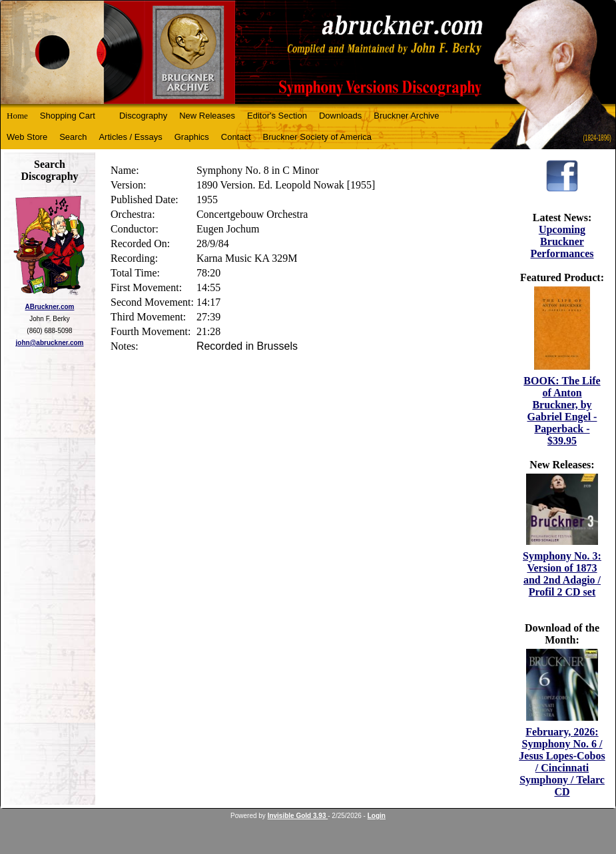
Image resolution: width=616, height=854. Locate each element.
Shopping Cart (68, 116)
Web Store (27, 137)
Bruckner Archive (406, 116)
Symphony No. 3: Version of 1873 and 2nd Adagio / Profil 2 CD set (562, 574)
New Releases (207, 116)
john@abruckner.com (50, 343)
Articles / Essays (130, 137)
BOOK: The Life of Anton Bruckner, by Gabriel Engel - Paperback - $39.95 (562, 411)
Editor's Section (277, 116)
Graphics (192, 137)
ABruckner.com (50, 307)
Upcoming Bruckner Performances (562, 241)
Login (377, 816)
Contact (236, 137)
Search (73, 137)
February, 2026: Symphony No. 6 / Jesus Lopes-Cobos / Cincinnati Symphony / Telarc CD (562, 762)
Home (17, 116)
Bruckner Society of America (317, 137)
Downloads (340, 116)
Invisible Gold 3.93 (298, 816)
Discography (143, 116)
